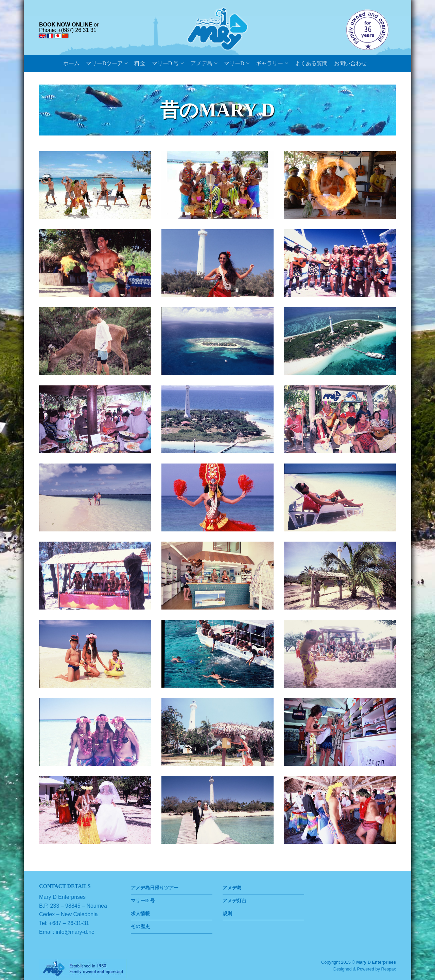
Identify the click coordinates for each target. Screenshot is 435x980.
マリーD (234, 63)
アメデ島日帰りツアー (155, 888)
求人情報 (140, 913)
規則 (227, 913)
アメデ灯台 (234, 901)
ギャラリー (269, 63)
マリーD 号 (166, 63)
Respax (389, 969)
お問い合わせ (350, 63)
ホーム (71, 63)
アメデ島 (202, 63)
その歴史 (140, 926)
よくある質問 (311, 63)
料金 (140, 63)
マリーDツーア (104, 63)
